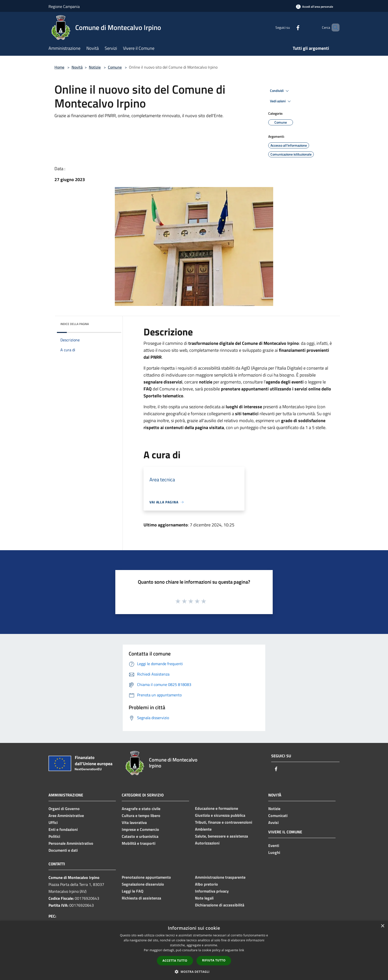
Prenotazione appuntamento (146, 877)
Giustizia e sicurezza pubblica (220, 815)
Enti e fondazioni (63, 829)
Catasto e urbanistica (140, 836)
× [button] (382, 926)
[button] (194, 972)
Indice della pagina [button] (75, 324)
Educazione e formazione (217, 808)
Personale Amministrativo (71, 843)
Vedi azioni (281, 101)
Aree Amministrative (66, 816)
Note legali (204, 898)
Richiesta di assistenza (141, 898)
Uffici (53, 822)
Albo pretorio (206, 884)
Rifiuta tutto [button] (214, 960)
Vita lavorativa (134, 822)
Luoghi (274, 852)
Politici (54, 836)
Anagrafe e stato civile (141, 809)
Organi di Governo (64, 809)
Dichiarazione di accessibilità (220, 905)
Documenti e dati (63, 850)
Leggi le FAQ (133, 891)
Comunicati (278, 816)
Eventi (274, 845)
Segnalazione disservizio (143, 884)
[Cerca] (334, 27)
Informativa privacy (212, 891)
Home (59, 67)
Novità (77, 67)
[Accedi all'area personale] (315, 7)
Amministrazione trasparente (220, 877)
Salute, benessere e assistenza (221, 836)
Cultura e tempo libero (141, 816)
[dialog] (194, 950)
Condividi (280, 91)
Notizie (95, 67)
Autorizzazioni (207, 843)
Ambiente (203, 829)
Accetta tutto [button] (175, 961)
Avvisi (273, 822)
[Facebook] (290, 27)
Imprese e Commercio (140, 829)
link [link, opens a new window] (242, 950)
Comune (115, 67)
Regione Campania (64, 6)
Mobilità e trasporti (139, 843)
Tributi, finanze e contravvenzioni (224, 822)
